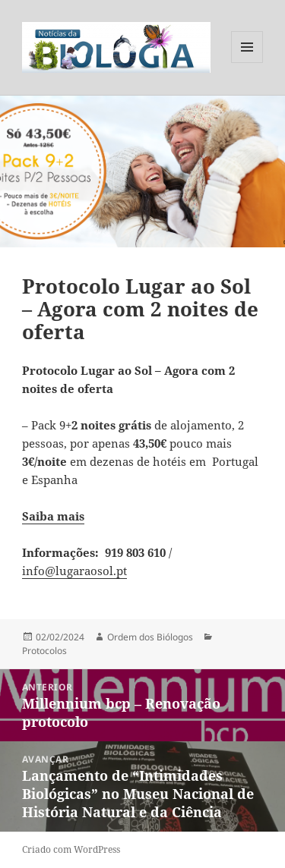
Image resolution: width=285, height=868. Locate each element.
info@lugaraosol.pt (74, 571)
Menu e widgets (247, 63)
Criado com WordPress (71, 849)
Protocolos (44, 651)
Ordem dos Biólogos (150, 637)
